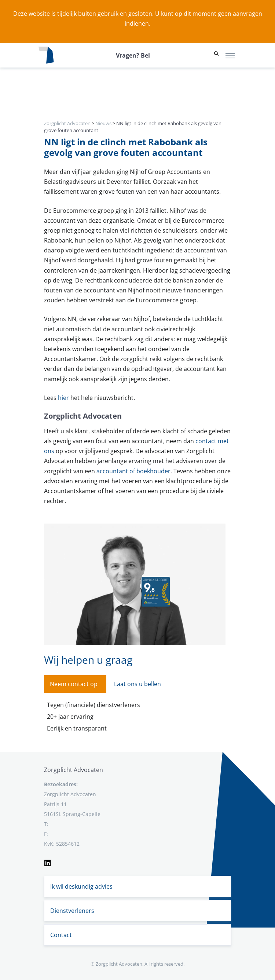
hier (63, 398)
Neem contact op (74, 684)
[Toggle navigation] (230, 55)
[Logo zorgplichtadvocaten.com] (46, 55)
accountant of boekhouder (133, 471)
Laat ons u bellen (137, 684)
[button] (216, 55)
